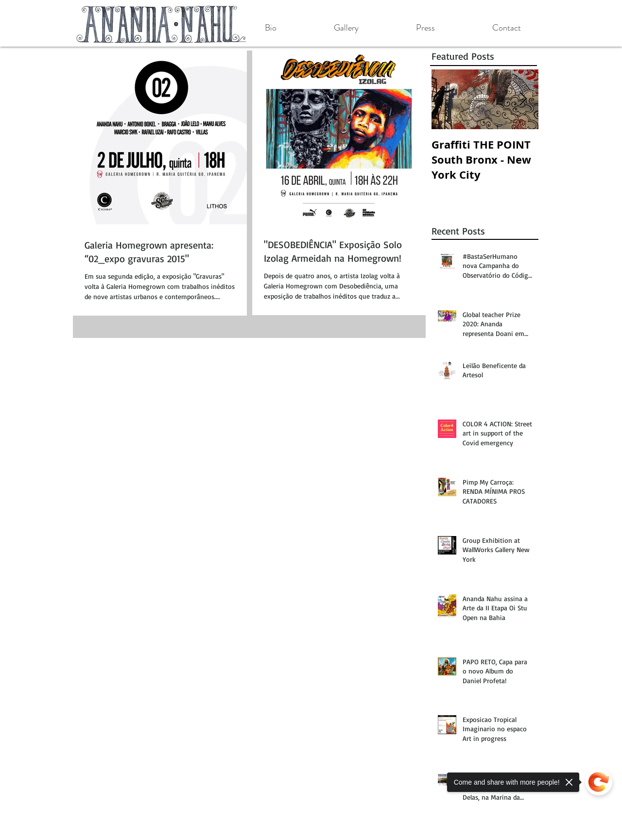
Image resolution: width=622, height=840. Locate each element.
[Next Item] (523, 99)
